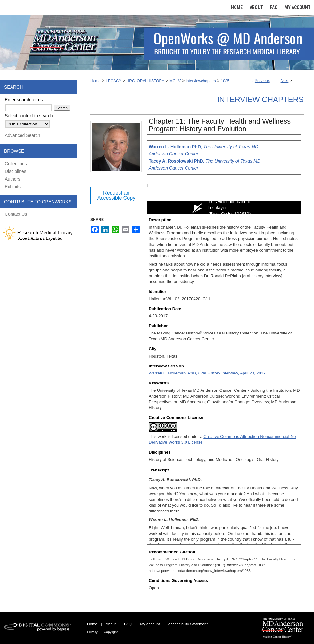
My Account (150, 624)
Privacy (92, 632)
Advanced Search (23, 135)
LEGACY (114, 81)
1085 (225, 81)
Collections (16, 164)
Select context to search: (29, 116)
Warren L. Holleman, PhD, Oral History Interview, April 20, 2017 (207, 373)
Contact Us (16, 214)
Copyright (111, 632)
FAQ (128, 624)
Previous (262, 81)
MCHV (175, 81)
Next (285, 81)
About (111, 624)
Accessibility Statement (188, 624)
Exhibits (13, 187)
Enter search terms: (24, 100)
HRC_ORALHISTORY (145, 81)
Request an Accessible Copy (116, 195)
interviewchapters (201, 81)
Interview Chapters (260, 99)
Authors (12, 179)
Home (95, 81)
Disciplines (16, 171)
